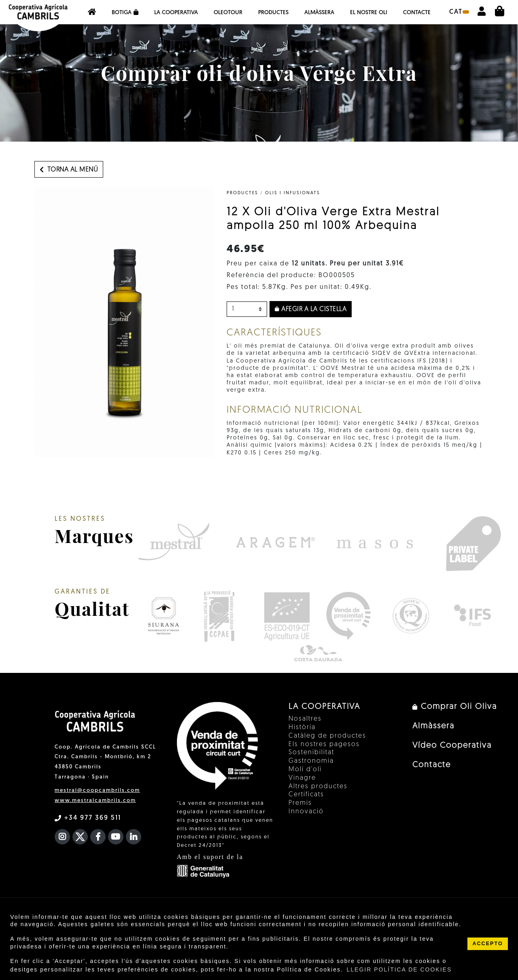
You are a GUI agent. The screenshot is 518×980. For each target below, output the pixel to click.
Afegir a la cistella (311, 310)
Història (302, 728)
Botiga (125, 13)
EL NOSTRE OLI (369, 13)
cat (459, 12)
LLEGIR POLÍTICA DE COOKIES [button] (399, 969)
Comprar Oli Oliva (455, 707)
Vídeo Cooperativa (452, 746)
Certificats (306, 795)
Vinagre (302, 778)
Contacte (417, 13)
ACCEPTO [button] (487, 944)
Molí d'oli (305, 770)
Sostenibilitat (311, 753)
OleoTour (228, 13)
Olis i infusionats (293, 193)
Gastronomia (311, 761)
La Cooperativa (176, 13)
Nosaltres (305, 719)
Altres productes (318, 787)
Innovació (306, 812)
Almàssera (319, 13)
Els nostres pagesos (324, 745)
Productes (273, 13)
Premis (300, 803)
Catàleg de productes (327, 736)
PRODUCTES (242, 193)
